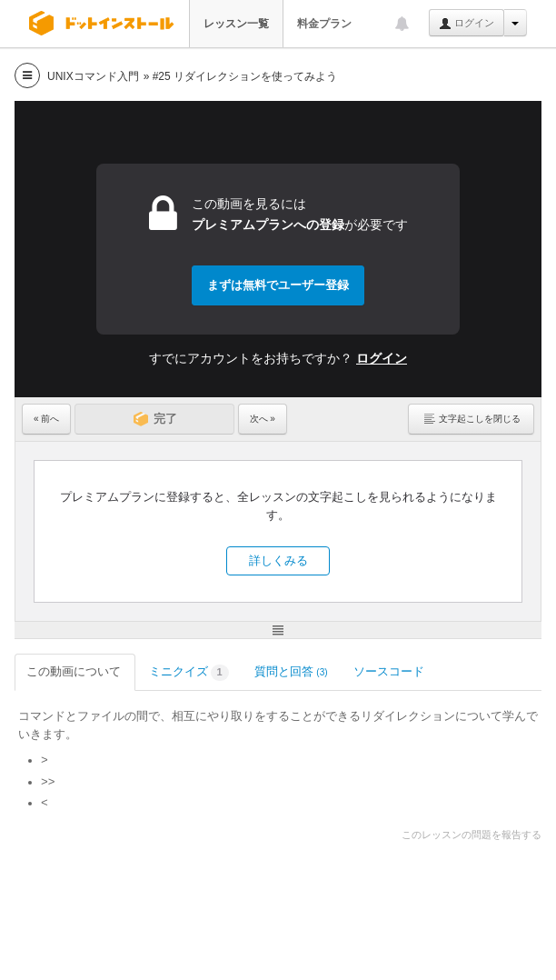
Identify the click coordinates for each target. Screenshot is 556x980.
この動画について (75, 671)
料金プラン (324, 24)
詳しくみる (278, 560)
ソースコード (390, 671)
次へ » (263, 419)
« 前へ (46, 419)
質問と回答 (291, 671)
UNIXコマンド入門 (93, 76)
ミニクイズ (189, 673)
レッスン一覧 (236, 24)
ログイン (467, 24)
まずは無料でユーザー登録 (278, 285)
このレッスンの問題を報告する (472, 835)
